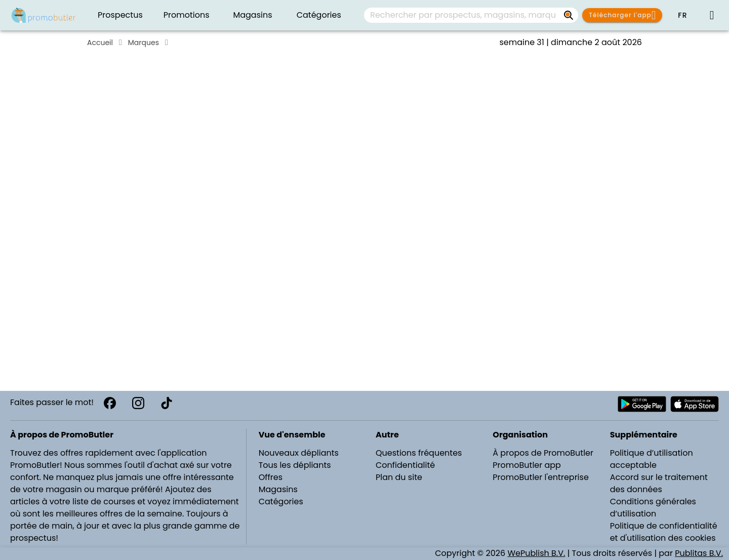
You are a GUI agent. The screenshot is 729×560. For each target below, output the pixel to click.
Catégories (281, 502)
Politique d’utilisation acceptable (652, 459)
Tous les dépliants (295, 465)
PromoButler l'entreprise (541, 477)
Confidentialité (405, 465)
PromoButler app (527, 465)
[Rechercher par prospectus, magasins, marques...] (569, 15)
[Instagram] (138, 403)
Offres (271, 477)
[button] (682, 15)
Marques (144, 43)
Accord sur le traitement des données (659, 483)
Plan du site (399, 477)
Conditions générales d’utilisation (653, 508)
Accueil (100, 43)
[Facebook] (110, 403)
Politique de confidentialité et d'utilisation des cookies (664, 532)
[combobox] (471, 15)
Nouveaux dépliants (299, 453)
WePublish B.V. (536, 553)
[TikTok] (167, 403)
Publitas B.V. (699, 553)
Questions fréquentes (419, 453)
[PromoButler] (44, 15)
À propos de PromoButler (543, 453)
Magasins (278, 489)
